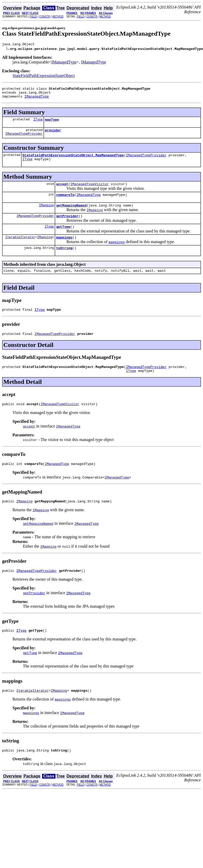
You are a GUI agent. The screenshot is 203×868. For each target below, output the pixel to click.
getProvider (67, 225)
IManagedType (64, 63)
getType (63, 237)
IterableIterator (20, 248)
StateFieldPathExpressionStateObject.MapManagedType (73, 160)
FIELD (33, 17)
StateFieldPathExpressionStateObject (44, 76)
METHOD (58, 17)
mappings (64, 248)
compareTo (65, 202)
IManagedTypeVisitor (90, 191)
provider (53, 135)
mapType (52, 123)
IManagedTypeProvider (24, 139)
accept (62, 191)
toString (64, 260)
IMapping (47, 214)
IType (38, 123)
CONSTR (45, 17)
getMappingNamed (71, 214)
